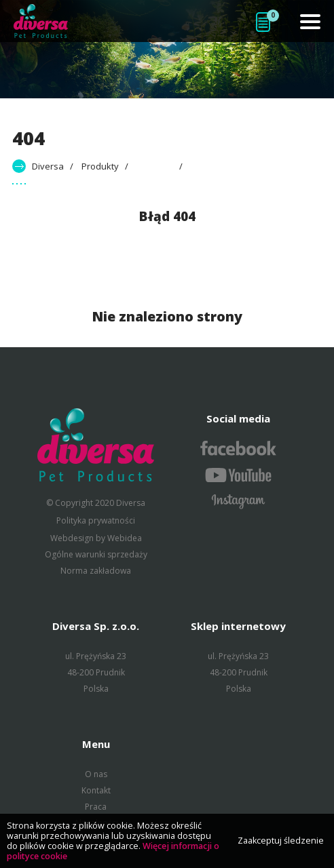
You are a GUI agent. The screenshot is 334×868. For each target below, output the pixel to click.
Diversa (48, 166)
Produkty (100, 166)
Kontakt (96, 790)
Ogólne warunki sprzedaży (96, 554)
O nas (96, 774)
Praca (96, 807)
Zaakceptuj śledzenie (281, 841)
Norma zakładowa (96, 571)
